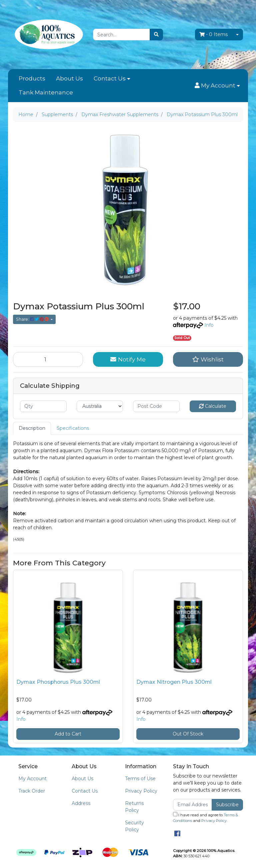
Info (209, 325)
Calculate (213, 406)
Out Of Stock (188, 734)
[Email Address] (192, 805)
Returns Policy (134, 807)
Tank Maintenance (46, 92)
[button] (217, 86)
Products (32, 78)
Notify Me (128, 359)
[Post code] (156, 406)
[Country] (100, 406)
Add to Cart (68, 734)
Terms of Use (140, 779)
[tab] (32, 428)
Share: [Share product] (33, 319)
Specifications (73, 428)
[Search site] (156, 35)
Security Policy (134, 826)
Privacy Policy (141, 791)
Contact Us (110, 78)
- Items (213, 34)
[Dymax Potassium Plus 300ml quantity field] (48, 359)
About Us (69, 78)
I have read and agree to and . (205, 817)
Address (81, 803)
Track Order (32, 791)
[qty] (43, 406)
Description (32, 428)
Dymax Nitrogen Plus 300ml (174, 682)
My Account (32, 779)
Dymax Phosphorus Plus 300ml (58, 682)
